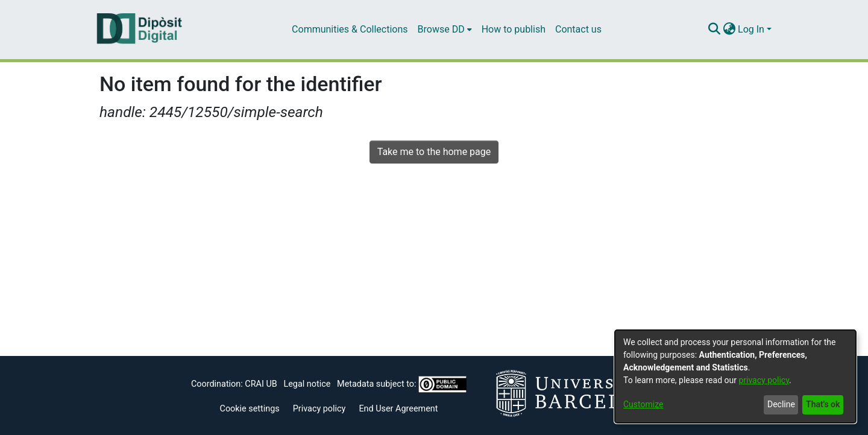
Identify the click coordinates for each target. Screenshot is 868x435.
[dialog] (735, 376)
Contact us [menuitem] (578, 29)
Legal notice (307, 384)
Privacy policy (319, 409)
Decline (781, 404)
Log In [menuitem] (751, 29)
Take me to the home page (434, 152)
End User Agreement (398, 409)
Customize (643, 404)
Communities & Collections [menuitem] (350, 29)
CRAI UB (261, 384)
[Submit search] (714, 30)
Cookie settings (250, 409)
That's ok (823, 404)
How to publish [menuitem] (514, 29)
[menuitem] (445, 30)
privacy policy (764, 380)
